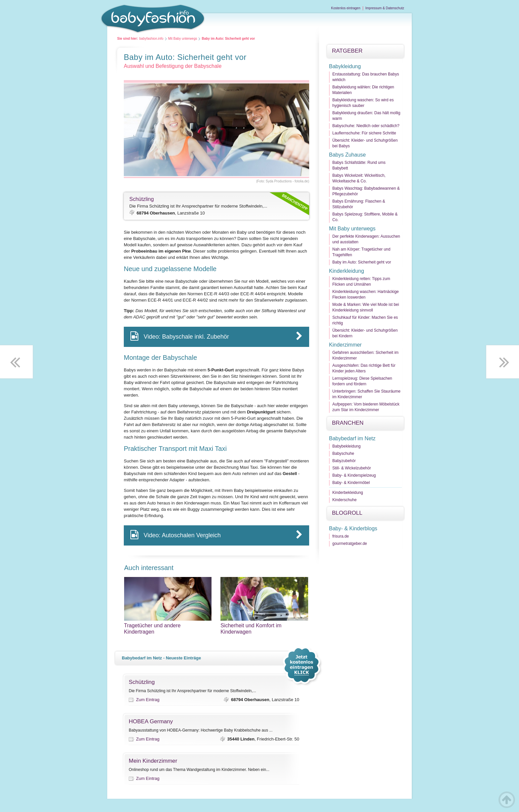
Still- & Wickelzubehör (352, 468)
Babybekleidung (346, 446)
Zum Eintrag (148, 700)
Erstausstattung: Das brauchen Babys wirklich (366, 77)
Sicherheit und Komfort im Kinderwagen (264, 629)
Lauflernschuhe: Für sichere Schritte (364, 133)
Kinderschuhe (344, 500)
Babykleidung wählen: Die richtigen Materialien (363, 90)
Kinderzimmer (345, 345)
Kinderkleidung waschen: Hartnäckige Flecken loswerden (366, 294)
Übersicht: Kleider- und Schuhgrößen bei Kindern (365, 333)
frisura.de (341, 536)
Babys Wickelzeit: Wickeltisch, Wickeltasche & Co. (359, 178)
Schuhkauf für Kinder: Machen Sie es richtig (365, 320)
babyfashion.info (151, 39)
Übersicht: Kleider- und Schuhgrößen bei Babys (365, 143)
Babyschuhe (343, 454)
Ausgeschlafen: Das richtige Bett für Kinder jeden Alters (364, 368)
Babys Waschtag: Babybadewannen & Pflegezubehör (366, 191)
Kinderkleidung (347, 271)
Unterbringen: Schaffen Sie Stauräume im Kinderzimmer (366, 394)
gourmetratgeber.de (350, 544)
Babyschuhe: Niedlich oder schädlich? (366, 126)
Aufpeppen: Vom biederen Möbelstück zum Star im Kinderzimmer (366, 407)
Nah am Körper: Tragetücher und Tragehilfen (361, 252)
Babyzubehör (344, 461)
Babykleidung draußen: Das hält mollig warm (366, 116)
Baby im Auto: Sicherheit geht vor (362, 262)
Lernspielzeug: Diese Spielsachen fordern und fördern (362, 381)
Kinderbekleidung (348, 493)
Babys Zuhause (347, 155)
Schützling (142, 199)
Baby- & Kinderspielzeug (354, 475)
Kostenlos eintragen (346, 8)
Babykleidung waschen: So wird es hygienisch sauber (363, 103)
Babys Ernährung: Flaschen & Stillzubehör (359, 204)
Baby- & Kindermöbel (351, 483)
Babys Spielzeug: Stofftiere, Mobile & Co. (365, 217)
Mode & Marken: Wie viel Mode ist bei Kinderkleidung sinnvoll (366, 307)
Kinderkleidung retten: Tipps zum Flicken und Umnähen (361, 282)
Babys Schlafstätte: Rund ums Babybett (359, 165)
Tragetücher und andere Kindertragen (168, 629)
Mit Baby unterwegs (183, 39)
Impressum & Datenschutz (385, 8)
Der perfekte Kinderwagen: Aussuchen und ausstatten (366, 239)
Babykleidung (345, 66)
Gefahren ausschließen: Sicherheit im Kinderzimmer (365, 355)
